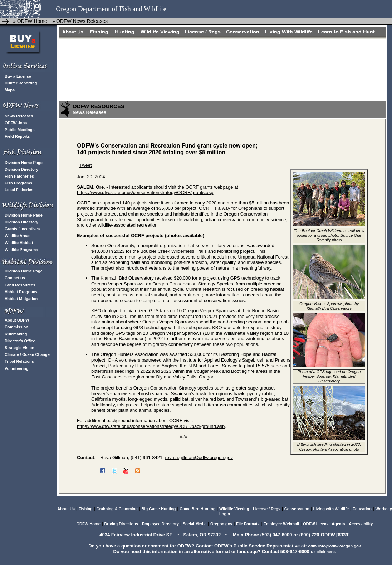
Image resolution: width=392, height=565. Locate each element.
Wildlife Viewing (234, 509)
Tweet (86, 165)
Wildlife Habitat (19, 243)
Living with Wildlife (331, 509)
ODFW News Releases (82, 21)
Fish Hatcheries (19, 176)
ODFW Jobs (16, 123)
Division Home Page (24, 163)
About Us (66, 509)
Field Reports (17, 136)
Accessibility (361, 524)
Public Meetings (20, 130)
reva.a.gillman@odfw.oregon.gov (199, 457)
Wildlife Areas (18, 236)
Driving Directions (121, 524)
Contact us (15, 278)
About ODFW (17, 320)
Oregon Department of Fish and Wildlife (111, 9)
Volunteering (16, 368)
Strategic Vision (19, 348)
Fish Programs (18, 183)
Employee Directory (160, 524)
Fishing (86, 509)
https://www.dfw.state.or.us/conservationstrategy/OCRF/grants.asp (145, 192)
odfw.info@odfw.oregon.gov (334, 546)
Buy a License (18, 76)
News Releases (19, 116)
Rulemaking (16, 334)
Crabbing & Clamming (117, 509)
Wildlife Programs (21, 250)
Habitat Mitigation (21, 299)
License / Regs (267, 509)
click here (326, 552)
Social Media (195, 524)
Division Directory (21, 169)
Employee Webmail (281, 524)
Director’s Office (20, 341)
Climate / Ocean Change (27, 354)
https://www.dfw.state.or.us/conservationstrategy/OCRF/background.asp (151, 426)
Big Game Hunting (159, 509)
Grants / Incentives (22, 229)
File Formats (248, 524)
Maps (10, 90)
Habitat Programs (21, 292)
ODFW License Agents (324, 524)
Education (362, 509)
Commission (16, 327)
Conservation (297, 509)
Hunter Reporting (21, 83)
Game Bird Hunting (197, 509)
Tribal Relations (19, 361)
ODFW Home (31, 21)
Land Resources (20, 285)
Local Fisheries (19, 190)
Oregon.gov (221, 524)
